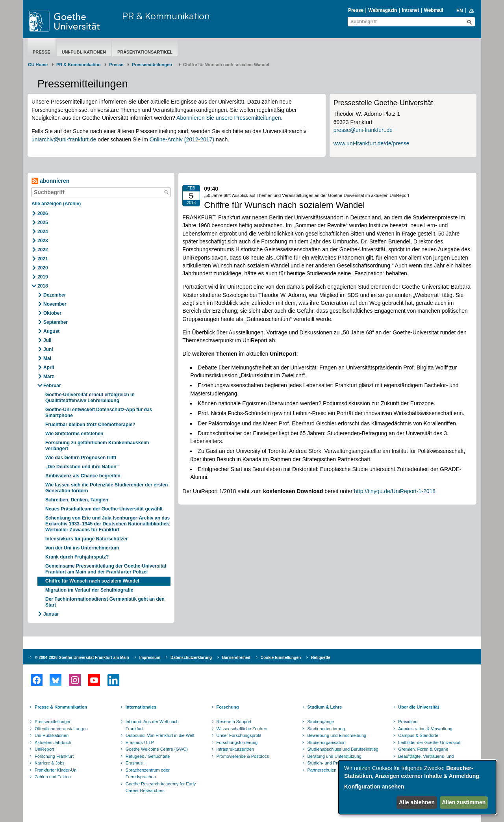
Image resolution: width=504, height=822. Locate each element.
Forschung (228, 707)
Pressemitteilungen (53, 722)
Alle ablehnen (417, 802)
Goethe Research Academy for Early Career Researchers (161, 787)
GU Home (38, 65)
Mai (47, 358)
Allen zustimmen (464, 802)
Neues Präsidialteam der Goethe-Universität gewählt (104, 509)
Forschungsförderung (237, 742)
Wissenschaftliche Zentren (242, 729)
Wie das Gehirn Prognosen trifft (81, 458)
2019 (43, 277)
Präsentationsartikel (145, 52)
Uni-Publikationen (84, 52)
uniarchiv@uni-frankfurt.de (64, 139)
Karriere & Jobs (50, 763)
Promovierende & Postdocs (243, 756)
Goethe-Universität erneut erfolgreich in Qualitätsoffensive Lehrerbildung (90, 398)
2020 (43, 268)
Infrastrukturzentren (235, 749)
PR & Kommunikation (166, 16)
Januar (51, 614)
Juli (47, 340)
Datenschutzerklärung (191, 658)
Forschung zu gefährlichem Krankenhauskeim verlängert (97, 446)
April (49, 367)
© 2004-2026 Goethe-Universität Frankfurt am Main (82, 658)
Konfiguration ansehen (374, 787)
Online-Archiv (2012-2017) (182, 139)
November (55, 304)
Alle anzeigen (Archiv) (56, 204)
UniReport (44, 749)
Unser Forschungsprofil (239, 735)
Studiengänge (321, 722)
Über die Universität (419, 707)
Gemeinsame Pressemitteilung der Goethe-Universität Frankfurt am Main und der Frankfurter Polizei (106, 569)
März (49, 377)
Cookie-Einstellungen (281, 658)
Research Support (234, 722)
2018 (43, 286)
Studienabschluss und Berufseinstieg (343, 749)
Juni (48, 349)
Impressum (150, 658)
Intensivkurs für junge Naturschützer (86, 539)
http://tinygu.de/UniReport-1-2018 (395, 491)
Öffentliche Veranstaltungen (61, 729)
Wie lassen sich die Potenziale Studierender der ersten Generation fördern (107, 488)
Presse (356, 10)
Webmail (434, 10)
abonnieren (50, 181)
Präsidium (408, 722)
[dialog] (417, 787)
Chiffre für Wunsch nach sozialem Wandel (92, 581)
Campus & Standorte (418, 735)
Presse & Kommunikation (61, 707)
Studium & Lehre (324, 707)
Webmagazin (383, 10)
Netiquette (321, 658)
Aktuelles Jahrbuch (53, 742)
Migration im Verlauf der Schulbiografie (89, 590)
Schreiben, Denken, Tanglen (77, 500)
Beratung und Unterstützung (334, 756)
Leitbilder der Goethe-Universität (429, 742)
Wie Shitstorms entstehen (74, 434)
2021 (43, 259)
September (56, 322)
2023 (43, 241)
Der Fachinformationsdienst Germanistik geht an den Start (105, 602)
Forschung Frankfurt (54, 756)
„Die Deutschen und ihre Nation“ (82, 467)
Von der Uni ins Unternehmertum (82, 548)
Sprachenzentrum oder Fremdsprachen (148, 774)
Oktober (52, 313)
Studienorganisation (326, 742)
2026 (43, 213)
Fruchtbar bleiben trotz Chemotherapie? (90, 425)
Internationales (141, 707)
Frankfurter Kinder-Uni (56, 770)
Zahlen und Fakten (53, 777)
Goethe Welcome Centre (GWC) (157, 749)
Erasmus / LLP (140, 742)
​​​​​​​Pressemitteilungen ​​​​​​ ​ (153, 65)
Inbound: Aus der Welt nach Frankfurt (152, 725)
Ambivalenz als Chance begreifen (83, 476)
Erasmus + (136, 763)
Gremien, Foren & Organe (423, 749)
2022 (43, 250)
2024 (43, 232)
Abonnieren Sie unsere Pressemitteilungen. (229, 118)
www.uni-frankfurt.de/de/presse (372, 143)
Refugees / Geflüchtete (148, 756)
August (51, 331)
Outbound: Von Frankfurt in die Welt (160, 735)
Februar (52, 386)
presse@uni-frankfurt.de (363, 130)
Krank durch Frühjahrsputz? (77, 557)
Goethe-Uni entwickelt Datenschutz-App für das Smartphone (99, 413)
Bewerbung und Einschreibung (337, 735)
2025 (43, 223)
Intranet (410, 10)
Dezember (55, 295)
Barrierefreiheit (236, 658)
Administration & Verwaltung (425, 729)
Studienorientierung (326, 729)
